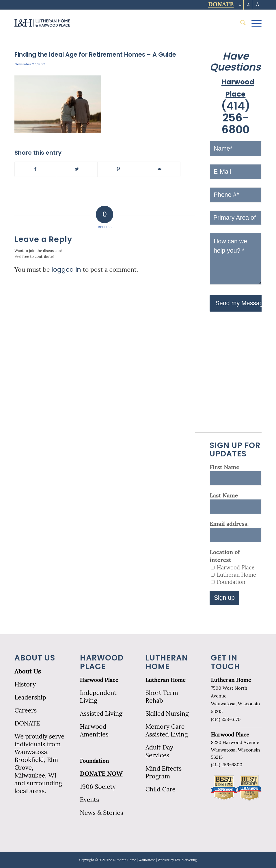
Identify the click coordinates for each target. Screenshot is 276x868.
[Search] (240, 23)
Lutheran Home (166, 680)
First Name (224, 467)
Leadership (30, 697)
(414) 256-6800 (236, 118)
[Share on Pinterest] (118, 169)
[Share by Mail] (160, 169)
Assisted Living (101, 714)
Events (89, 800)
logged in (66, 270)
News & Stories (102, 813)
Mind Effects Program (164, 772)
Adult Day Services (159, 751)
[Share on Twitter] (77, 169)
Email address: (229, 524)
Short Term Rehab (162, 697)
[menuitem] (240, 23)
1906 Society (98, 787)
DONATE (27, 723)
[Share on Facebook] (35, 169)
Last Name (224, 495)
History (25, 684)
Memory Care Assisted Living (167, 730)
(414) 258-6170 (226, 719)
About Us (28, 671)
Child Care (161, 789)
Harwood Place (99, 680)
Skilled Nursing (167, 714)
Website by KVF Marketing (177, 860)
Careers (26, 710)
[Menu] (254, 23)
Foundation (95, 761)
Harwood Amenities (94, 730)
